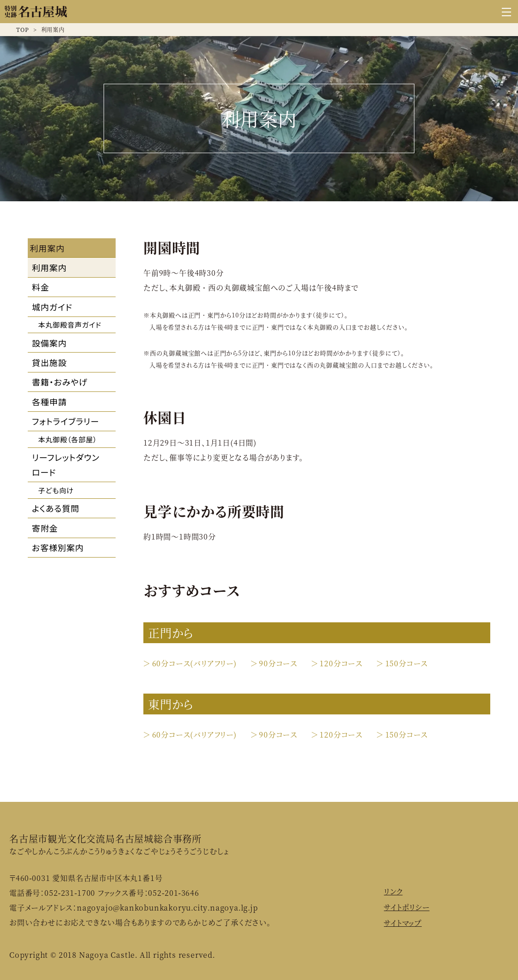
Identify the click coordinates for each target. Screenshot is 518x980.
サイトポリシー (407, 907)
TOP (22, 29)
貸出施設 (49, 362)
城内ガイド (52, 307)
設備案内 (49, 343)
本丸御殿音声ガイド (70, 325)
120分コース (341, 663)
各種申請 (49, 402)
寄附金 (45, 528)
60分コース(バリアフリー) (194, 663)
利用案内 (49, 267)
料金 (41, 287)
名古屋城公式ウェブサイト (36, 12)
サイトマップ (403, 923)
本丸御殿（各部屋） (68, 439)
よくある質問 (56, 508)
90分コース (278, 663)
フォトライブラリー (65, 421)
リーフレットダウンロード (66, 465)
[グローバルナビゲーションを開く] (506, 12)
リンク (393, 891)
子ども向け (56, 490)
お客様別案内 (58, 547)
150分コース (407, 663)
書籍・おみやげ (60, 382)
